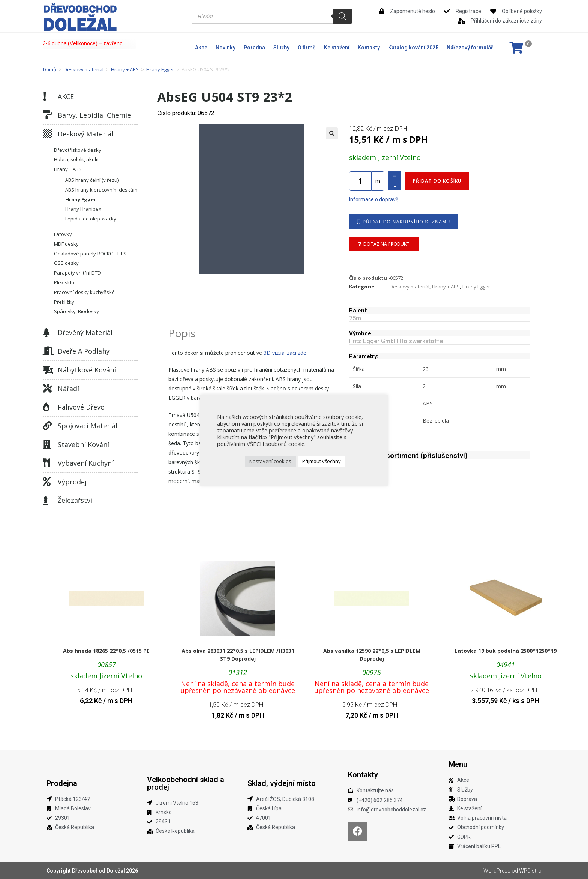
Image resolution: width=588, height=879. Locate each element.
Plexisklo (64, 282)
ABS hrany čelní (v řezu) (92, 180)
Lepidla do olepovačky (91, 219)
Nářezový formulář (470, 48)
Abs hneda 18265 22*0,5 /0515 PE (106, 651)
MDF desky (66, 244)
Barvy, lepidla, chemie (94, 115)
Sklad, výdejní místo (282, 783)
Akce (201, 48)
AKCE (66, 96)
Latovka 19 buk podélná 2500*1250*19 (505, 651)
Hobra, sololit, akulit (76, 159)
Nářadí (68, 388)
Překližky (64, 302)
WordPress (497, 871)
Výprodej (72, 482)
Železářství (75, 500)
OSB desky (66, 263)
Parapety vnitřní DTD (77, 273)
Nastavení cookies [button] (270, 461)
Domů (49, 69)
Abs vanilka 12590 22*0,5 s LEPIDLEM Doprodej (372, 655)
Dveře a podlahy (84, 351)
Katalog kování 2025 (413, 48)
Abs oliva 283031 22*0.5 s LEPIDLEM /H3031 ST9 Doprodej (238, 655)
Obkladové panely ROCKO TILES (90, 253)
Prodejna (62, 783)
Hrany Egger (160, 69)
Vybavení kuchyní (86, 463)
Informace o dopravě (374, 199)
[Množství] (360, 181)
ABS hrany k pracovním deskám (101, 190)
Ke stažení (337, 48)
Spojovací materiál (88, 426)
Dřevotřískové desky (78, 150)
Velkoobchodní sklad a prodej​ (186, 783)
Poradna (254, 48)
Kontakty (369, 48)
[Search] (342, 16)
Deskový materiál (84, 69)
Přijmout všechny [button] (322, 461)
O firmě (307, 48)
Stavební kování (83, 444)
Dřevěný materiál (85, 332)
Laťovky (63, 234)
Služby (281, 48)
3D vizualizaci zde (285, 353)
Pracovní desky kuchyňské (84, 292)
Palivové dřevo (81, 407)
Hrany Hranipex (83, 209)
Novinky (226, 48)
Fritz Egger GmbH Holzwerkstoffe (396, 341)
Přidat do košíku (437, 181)
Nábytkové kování (87, 370)
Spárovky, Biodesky (76, 311)
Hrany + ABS (125, 69)
